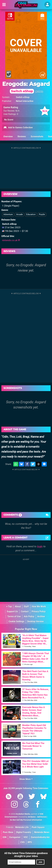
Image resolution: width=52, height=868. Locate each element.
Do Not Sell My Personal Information (26, 820)
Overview (8, 137)
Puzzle (42, 214)
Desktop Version (35, 621)
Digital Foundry (24, 832)
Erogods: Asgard (26, 87)
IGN (5, 837)
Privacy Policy (39, 611)
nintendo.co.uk (11, 240)
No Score (9, 120)
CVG (23, 842)
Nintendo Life (22, 827)
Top (9, 607)
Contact (25, 611)
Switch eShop (23, 97)
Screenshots (37, 137)
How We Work (39, 607)
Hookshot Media (23, 814)
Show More (26, 779)
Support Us (12, 611)
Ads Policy (29, 616)
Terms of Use (14, 616)
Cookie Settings (16, 621)
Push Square (38, 827)
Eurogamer (15, 837)
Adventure (8, 214)
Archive (41, 616)
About (18, 607)
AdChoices (42, 817)
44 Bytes (32, 817)
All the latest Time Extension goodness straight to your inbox (26, 855)
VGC (26, 837)
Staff (26, 607)
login (40, 546)
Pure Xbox (8, 832)
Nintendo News (42, 832)
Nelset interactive (25, 101)
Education (31, 214)
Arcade (19, 214)
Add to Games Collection (18, 128)
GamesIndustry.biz (40, 837)
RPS (30, 842)
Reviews (22, 137)
